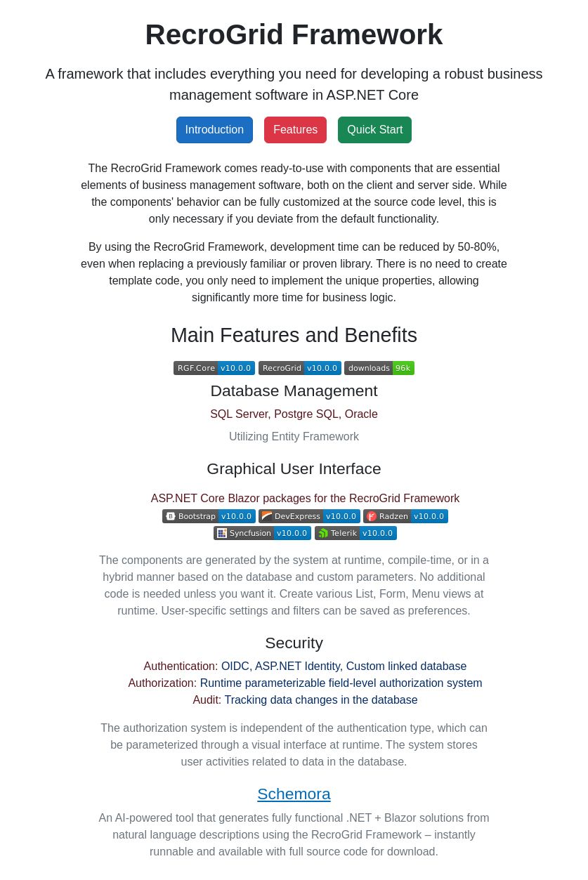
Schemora (294, 794)
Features (295, 130)
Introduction (215, 130)
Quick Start (375, 130)
